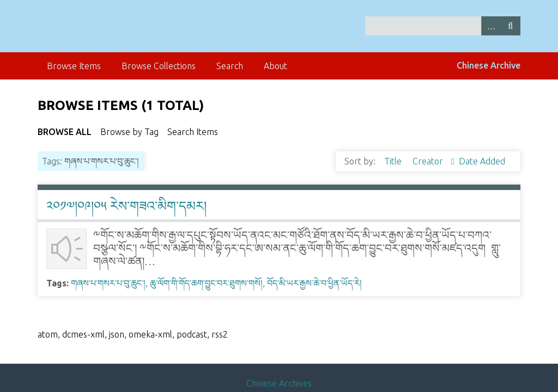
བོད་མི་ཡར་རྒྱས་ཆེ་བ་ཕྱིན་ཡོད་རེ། (314, 283)
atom (48, 334)
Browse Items (74, 66)
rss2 (220, 334)
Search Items (193, 132)
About (275, 66)
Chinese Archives (279, 383)
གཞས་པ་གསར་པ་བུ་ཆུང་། (108, 283)
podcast (192, 334)
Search (511, 26)
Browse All (65, 132)
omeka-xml (150, 334)
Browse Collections (159, 66)
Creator (429, 161)
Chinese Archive (489, 65)
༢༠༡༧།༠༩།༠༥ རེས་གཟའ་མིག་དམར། (126, 206)
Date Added (482, 161)
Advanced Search (491, 26)
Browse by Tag (129, 132)
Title (394, 161)
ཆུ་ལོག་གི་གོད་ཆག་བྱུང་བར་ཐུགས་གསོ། (206, 283)
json (117, 334)
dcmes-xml (83, 334)
